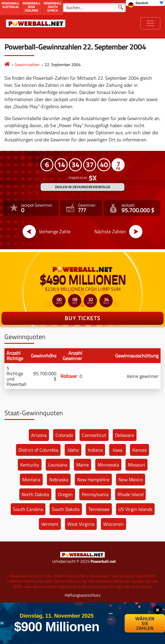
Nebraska (59, 480)
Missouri (137, 465)
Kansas (139, 450)
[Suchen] (94, 8)
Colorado (64, 435)
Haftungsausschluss (83, 595)
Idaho (73, 450)
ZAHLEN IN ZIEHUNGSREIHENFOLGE (83, 187)
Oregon (65, 494)
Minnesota (108, 465)
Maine (82, 465)
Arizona (39, 435)
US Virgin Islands (135, 509)
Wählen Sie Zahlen (145, 623)
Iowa (118, 450)
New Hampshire (93, 480)
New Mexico (131, 480)
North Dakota (35, 494)
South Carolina (28, 509)
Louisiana (58, 465)
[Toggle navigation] (150, 23)
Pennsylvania (95, 494)
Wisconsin (114, 524)
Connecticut (94, 435)
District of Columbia (38, 450)
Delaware (125, 435)
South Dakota (66, 509)
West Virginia (81, 524)
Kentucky (30, 465)
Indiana (95, 450)
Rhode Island (130, 494)
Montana (31, 480)
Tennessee (99, 509)
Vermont (50, 524)
